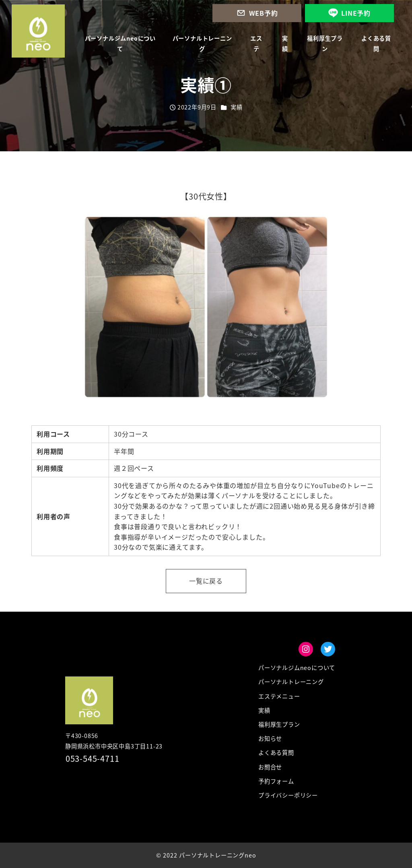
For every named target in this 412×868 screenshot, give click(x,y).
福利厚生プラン (279, 724)
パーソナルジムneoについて (297, 668)
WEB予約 (264, 13)
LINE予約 (356, 13)
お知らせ (270, 738)
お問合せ (270, 767)
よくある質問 (276, 753)
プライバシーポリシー (288, 795)
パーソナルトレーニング (291, 682)
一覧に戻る (206, 581)
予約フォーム (276, 781)
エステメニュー (279, 696)
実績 (237, 107)
